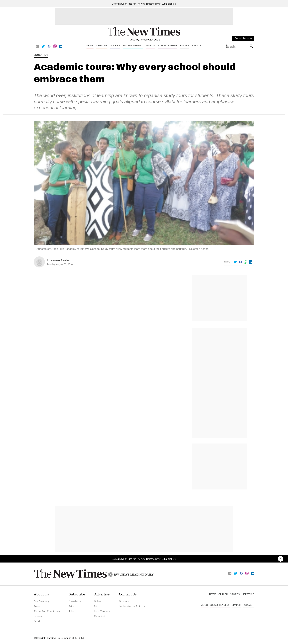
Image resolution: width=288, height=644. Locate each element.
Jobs (72, 611)
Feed (37, 621)
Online (98, 601)
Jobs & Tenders (168, 45)
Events (197, 45)
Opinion (223, 594)
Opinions (102, 45)
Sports (115, 45)
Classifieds (100, 616)
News (90, 45)
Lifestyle (248, 594)
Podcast (249, 605)
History (38, 616)
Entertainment (133, 45)
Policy (37, 606)
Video (204, 605)
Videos (151, 45)
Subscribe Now (243, 38)
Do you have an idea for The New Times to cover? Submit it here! (144, 4)
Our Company (42, 601)
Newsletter (75, 601)
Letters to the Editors (132, 606)
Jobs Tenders (102, 611)
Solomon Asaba (58, 260)
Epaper (185, 45)
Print (72, 606)
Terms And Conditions (47, 611)
